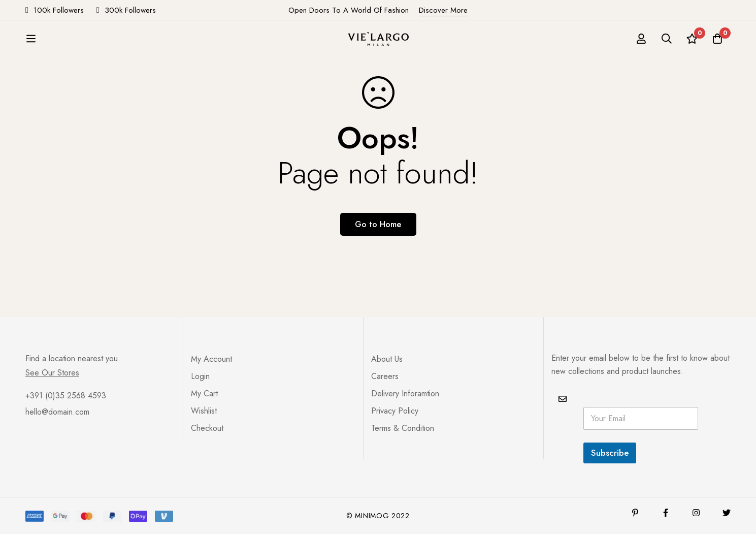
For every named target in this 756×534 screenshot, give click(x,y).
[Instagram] (696, 513)
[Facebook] (666, 513)
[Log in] (641, 39)
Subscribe (610, 453)
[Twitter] (727, 513)
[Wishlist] (692, 39)
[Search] (667, 39)
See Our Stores (52, 373)
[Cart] (717, 39)
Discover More (443, 10)
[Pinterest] (635, 513)
